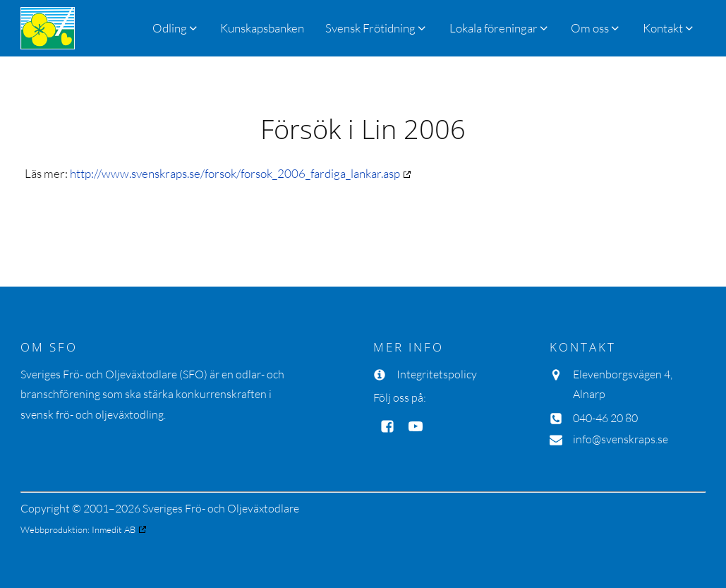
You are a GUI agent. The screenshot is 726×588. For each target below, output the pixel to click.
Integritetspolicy (437, 374)
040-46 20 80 (605, 418)
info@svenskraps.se (621, 439)
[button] (376, 28)
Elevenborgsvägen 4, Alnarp (623, 384)
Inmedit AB (114, 529)
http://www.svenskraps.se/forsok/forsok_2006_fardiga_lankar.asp (235, 173)
